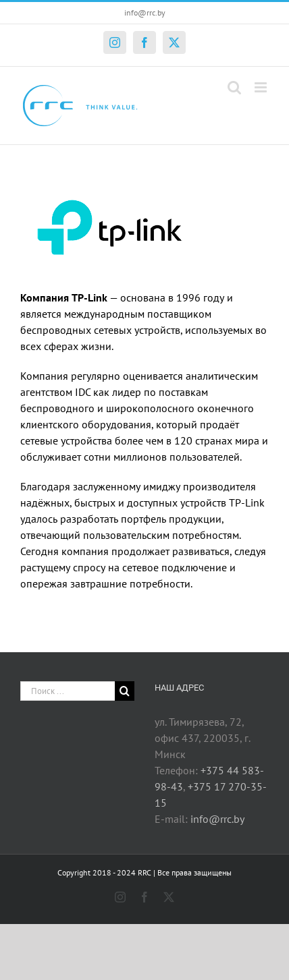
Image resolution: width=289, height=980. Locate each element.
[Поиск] (125, 691)
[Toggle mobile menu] (262, 87)
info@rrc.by (145, 12)
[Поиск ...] (68, 691)
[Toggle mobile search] (234, 87)
